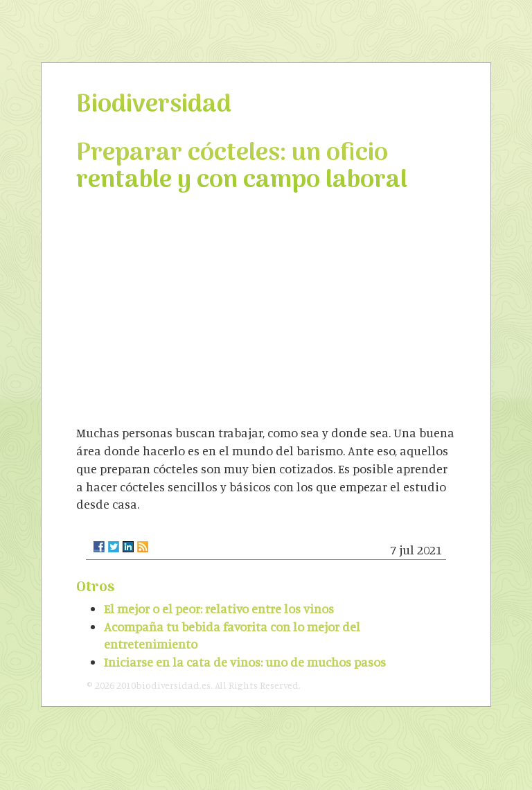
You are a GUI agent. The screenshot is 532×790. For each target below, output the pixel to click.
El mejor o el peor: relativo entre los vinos (219, 608)
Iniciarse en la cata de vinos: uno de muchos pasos (245, 662)
